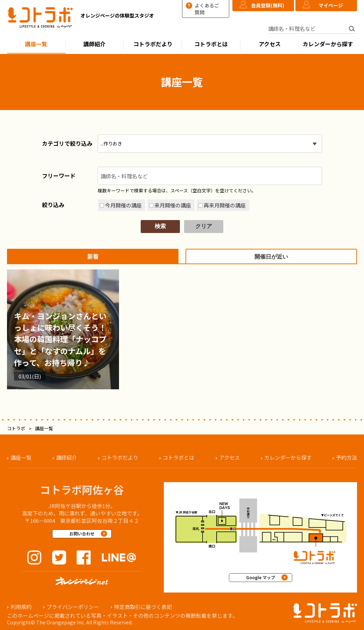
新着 (93, 257)
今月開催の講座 (123, 205)
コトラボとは (211, 44)
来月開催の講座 (173, 205)
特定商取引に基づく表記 (143, 607)
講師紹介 (94, 44)
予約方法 (346, 457)
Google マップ (261, 577)
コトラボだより (153, 44)
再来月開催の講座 (225, 205)
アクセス (270, 44)
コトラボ (16, 428)
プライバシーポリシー (73, 607)
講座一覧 (36, 44)
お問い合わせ (82, 533)
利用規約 (21, 607)
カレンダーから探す (328, 44)
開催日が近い (271, 257)
